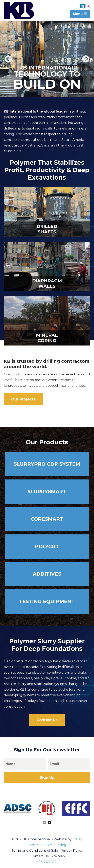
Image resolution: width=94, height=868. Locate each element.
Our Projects (23, 399)
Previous (8, 59)
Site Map (58, 856)
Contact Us (47, 720)
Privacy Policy (72, 851)
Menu (80, 14)
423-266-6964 (48, 862)
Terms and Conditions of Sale (35, 851)
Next (86, 59)
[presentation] (44, 823)
